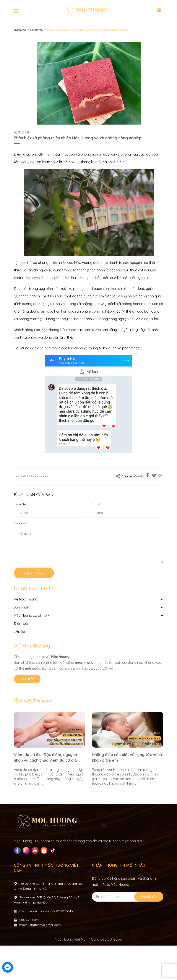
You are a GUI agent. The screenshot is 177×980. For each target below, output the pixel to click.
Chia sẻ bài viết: (130, 476)
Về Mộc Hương (32, 646)
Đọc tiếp (27, 679)
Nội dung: (21, 523)
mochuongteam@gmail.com (40, 959)
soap (45, 475)
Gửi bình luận (34, 573)
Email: (96, 504)
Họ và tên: (21, 504)
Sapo (118, 974)
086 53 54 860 (29, 954)
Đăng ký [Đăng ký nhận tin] (149, 931)
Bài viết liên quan (33, 701)
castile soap (30, 475)
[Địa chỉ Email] (127, 931)
